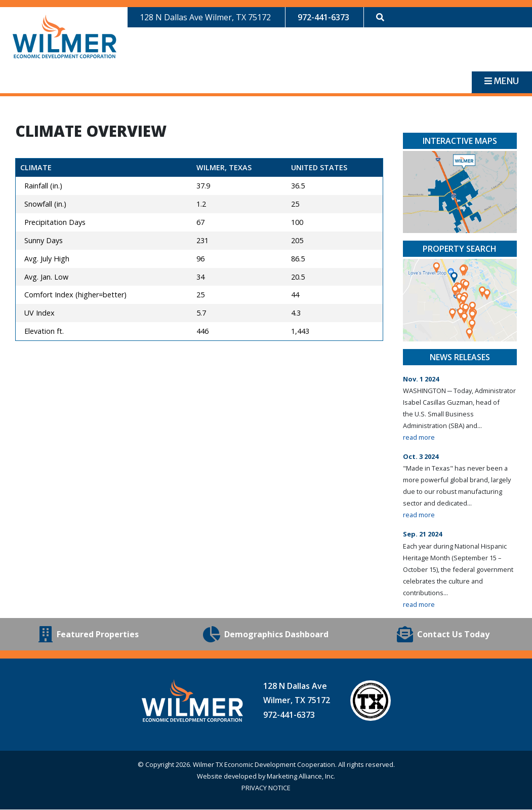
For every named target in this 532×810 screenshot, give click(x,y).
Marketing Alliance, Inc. (301, 777)
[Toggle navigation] (502, 83)
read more (419, 438)
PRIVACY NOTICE (266, 788)
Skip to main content (0, 9)
